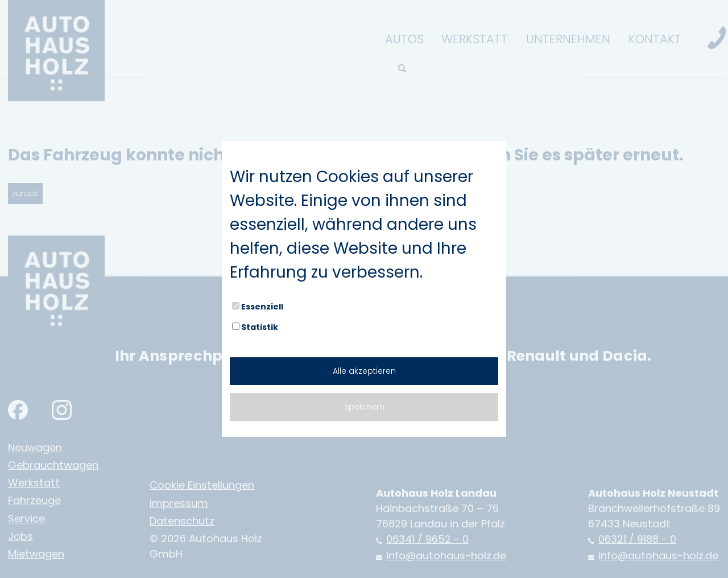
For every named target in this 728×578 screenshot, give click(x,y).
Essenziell (258, 307)
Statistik (255, 327)
